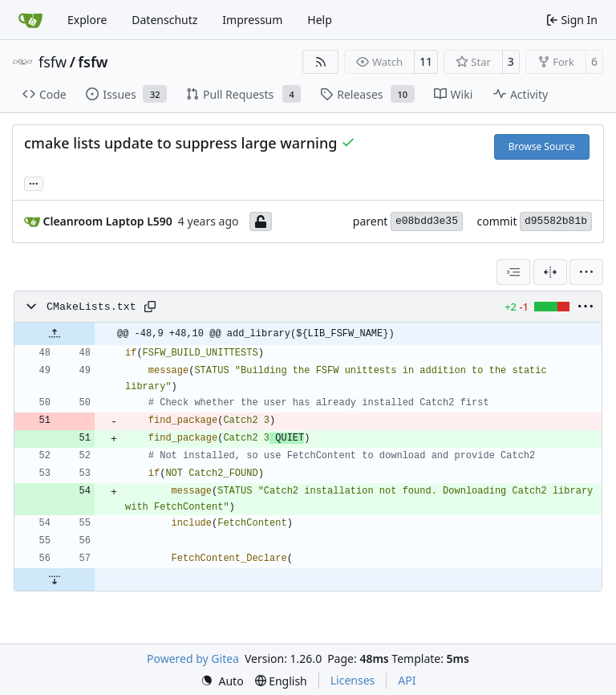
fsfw (53, 62)
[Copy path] (150, 307)
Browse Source (542, 146)
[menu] (586, 272)
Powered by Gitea (193, 658)
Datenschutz (164, 20)
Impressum (252, 20)
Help (320, 20)
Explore (87, 20)
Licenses (353, 680)
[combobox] (513, 272)
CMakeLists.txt (91, 307)
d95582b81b (556, 221)
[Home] (30, 20)
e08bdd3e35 (427, 221)
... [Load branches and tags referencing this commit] (34, 182)
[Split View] (550, 272)
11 (426, 61)
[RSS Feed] (321, 62)
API (407, 680)
